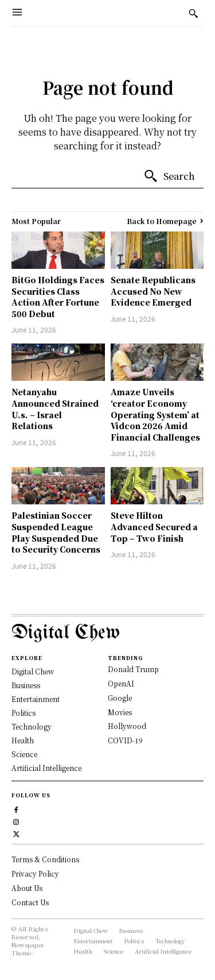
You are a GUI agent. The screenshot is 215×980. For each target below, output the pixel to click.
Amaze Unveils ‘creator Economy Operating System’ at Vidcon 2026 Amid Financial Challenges (155, 414)
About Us (27, 888)
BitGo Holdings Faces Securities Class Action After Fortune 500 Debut (58, 297)
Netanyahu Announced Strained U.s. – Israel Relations (55, 409)
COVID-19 (125, 740)
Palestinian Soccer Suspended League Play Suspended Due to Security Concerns (56, 532)
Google (120, 698)
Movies (120, 712)
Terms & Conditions (45, 859)
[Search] (169, 176)
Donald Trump (133, 669)
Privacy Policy (35, 873)
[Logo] (107, 633)
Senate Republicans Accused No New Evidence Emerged (153, 291)
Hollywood (127, 726)
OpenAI (121, 683)
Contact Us (30, 902)
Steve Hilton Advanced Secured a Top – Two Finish (154, 526)
